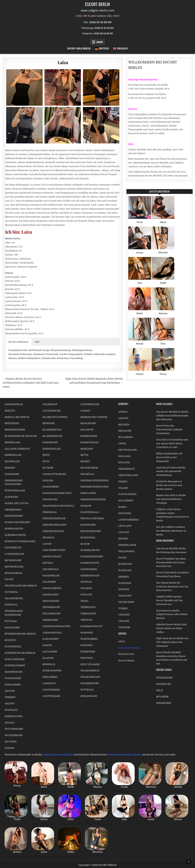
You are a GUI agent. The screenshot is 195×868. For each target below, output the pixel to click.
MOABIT (85, 461)
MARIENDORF (89, 436)
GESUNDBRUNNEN (54, 550)
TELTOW (10, 691)
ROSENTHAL (88, 538)
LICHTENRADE (51, 696)
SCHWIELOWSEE (15, 665)
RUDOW (85, 544)
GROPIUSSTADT (52, 556)
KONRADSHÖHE (52, 671)
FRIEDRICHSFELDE (54, 518)
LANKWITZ (49, 683)
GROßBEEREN (13, 510)
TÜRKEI (123, 608)
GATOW (47, 544)
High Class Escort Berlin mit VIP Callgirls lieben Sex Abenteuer (172, 642)
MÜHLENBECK (13, 573)
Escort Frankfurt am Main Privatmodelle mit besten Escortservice (171, 562)
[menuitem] (102, 49)
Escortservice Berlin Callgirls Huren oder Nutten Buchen (172, 614)
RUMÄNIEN (125, 564)
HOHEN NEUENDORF (17, 522)
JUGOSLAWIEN (127, 494)
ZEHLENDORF (89, 696)
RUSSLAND (125, 570)
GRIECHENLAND (128, 475)
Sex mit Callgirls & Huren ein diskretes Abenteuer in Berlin (171, 531)
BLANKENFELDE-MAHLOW (21, 436)
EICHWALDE (12, 461)
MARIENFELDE (89, 442)
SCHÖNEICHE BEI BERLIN (20, 653)
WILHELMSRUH (90, 671)
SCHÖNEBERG (89, 569)
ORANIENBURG (14, 598)
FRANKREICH (126, 469)
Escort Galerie (126, 661)
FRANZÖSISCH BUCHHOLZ (58, 506)
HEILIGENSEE (51, 601)
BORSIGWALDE (51, 449)
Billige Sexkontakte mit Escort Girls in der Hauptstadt (169, 457)
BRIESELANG (12, 442)
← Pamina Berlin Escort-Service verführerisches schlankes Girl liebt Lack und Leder (30, 383)
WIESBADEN (164, 703)
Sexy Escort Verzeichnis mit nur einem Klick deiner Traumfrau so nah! (172, 443)
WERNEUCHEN (14, 716)
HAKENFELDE (51, 576)
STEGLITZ (86, 595)
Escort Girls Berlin (79, 48)
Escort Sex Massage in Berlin (125, 755)
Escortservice (126, 654)
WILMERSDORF (90, 683)
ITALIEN (123, 488)
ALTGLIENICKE (51, 411)
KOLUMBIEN (126, 501)
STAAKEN (86, 588)
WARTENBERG (89, 639)
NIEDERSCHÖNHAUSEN (95, 487)
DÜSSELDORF (164, 678)
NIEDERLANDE (127, 545)
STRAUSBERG (13, 685)
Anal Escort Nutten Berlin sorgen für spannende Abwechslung (171, 471)
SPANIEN (124, 589)
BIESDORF (49, 423)
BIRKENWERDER (15, 430)
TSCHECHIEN (126, 602)
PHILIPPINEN (126, 551)
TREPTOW (86, 620)
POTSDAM (11, 621)
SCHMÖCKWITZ (90, 563)
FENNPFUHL (50, 499)
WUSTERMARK (14, 735)
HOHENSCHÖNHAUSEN (56, 626)
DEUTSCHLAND (128, 450)
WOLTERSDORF (14, 729)
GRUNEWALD (50, 569)
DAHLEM (48, 480)
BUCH (46, 461)
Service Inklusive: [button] (19, 342)
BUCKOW (48, 468)
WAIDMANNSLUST (91, 626)
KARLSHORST (51, 639)
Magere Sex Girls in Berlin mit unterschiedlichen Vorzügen (171, 499)
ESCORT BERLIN (98, 4)
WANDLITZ (11, 710)
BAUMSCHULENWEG (55, 417)
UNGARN (124, 621)
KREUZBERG (50, 677)
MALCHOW (87, 430)
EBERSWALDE (13, 455)
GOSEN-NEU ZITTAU (17, 503)
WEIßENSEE (88, 652)
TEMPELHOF (88, 607)
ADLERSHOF (50, 404)
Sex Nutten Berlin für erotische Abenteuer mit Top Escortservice (172, 587)
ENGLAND (124, 456)
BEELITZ (10, 411)
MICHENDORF (13, 560)
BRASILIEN (125, 431)
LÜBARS (85, 411)
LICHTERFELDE (90, 404)
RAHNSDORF (88, 525)
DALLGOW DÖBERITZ (17, 449)
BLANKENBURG (52, 430)
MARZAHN (87, 449)
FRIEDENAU (50, 512)
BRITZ (46, 455)
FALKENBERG (51, 487)
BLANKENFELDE (52, 436)
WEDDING (86, 645)
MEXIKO (123, 539)
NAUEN (9, 579)
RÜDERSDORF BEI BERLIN (20, 634)
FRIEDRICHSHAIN (53, 531)
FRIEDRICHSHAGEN (54, 525)
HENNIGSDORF (14, 516)
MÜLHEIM (162, 697)
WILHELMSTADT (90, 677)
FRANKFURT (164, 684)
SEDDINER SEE (13, 672)
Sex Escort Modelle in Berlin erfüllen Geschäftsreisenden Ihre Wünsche (172, 416)
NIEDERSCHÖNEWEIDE (94, 480)
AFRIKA (123, 412)
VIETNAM (124, 627)
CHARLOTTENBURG (54, 474)
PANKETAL (11, 605)
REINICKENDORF (91, 531)
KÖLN (160, 690)
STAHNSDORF (13, 678)
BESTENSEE (12, 423)
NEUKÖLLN (87, 474)
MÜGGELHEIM (89, 468)
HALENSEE (49, 582)
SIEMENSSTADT (90, 576)
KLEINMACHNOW (15, 535)
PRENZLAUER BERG (92, 518)
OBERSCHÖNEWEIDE (93, 499)
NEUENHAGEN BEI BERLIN (21, 586)
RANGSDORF (12, 628)
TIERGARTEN (88, 614)
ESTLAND (124, 462)
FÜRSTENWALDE (15, 490)
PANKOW (86, 506)
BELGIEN (124, 425)
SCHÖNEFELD (13, 646)
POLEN (122, 558)
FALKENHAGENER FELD (57, 493)
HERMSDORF (50, 620)
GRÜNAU (48, 563)
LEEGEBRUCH (13, 548)
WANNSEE (87, 633)
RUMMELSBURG (90, 550)
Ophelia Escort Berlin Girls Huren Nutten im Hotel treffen (171, 628)
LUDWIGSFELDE (14, 554)
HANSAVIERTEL (52, 588)
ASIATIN (123, 418)
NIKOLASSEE (88, 493)
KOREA (122, 507)
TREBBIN (10, 697)
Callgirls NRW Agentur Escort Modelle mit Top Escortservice (169, 600)
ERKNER (10, 468)
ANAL (122, 641)
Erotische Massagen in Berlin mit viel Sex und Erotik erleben (169, 485)
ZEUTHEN (11, 742)
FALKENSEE (12, 474)
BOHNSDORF (50, 442)
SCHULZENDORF (15, 659)
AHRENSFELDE (14, 404)
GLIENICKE (11, 497)
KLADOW (48, 658)
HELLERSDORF (51, 614)
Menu (100, 42)
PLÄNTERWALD (90, 512)
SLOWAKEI (125, 583)
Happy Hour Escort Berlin (58, 755)
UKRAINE (124, 615)
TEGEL (84, 601)
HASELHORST (51, 595)
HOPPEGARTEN (14, 529)
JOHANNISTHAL (52, 633)
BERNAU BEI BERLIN (17, 417)
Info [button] (37, 342)
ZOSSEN (9, 748)
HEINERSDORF (51, 607)
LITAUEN (124, 532)
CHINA (122, 443)
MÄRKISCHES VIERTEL (94, 417)
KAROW (47, 645)
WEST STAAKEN (90, 664)
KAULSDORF (50, 652)
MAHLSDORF (88, 423)
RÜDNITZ (10, 640)
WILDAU (10, 723)
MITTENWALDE (14, 567)
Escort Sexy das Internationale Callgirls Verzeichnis (169, 429)
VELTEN (9, 704)
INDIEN (123, 482)
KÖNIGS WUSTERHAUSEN (20, 541)
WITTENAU (87, 690)
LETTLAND (125, 526)
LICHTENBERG (51, 690)
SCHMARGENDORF (92, 556)
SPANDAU (86, 582)
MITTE (84, 455)
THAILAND (125, 596)
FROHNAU (49, 538)
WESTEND (87, 658)
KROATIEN (125, 513)
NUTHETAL (11, 592)
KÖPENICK (49, 664)
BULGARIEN (125, 437)
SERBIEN (124, 577)
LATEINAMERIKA (129, 520)
